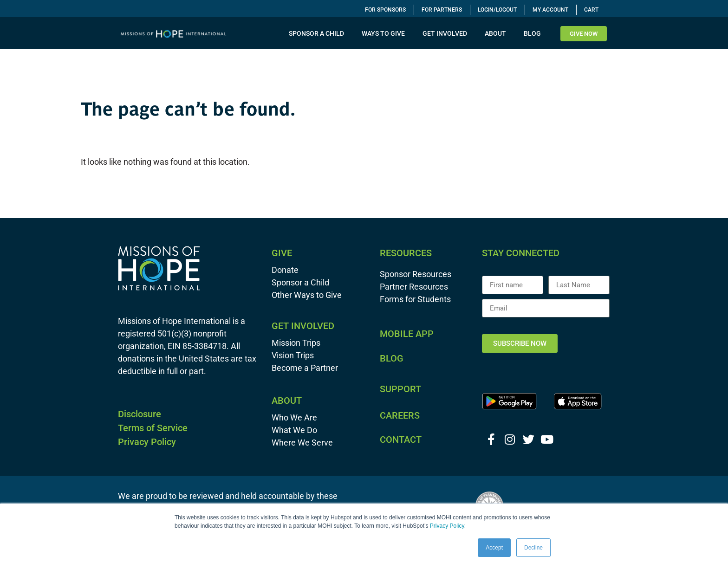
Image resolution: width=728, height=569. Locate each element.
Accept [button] (494, 548)
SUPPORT (400, 389)
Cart (591, 10)
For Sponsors (385, 10)
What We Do (294, 430)
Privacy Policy (447, 526)
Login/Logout (497, 10)
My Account (550, 10)
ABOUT (498, 33)
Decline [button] (533, 548)
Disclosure (140, 414)
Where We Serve (302, 443)
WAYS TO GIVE (386, 33)
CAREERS (400, 415)
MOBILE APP (407, 334)
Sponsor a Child (300, 282)
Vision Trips (293, 355)
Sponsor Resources (416, 274)
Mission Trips (296, 343)
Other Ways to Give (307, 295)
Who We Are (294, 417)
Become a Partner (305, 368)
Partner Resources (414, 287)
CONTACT (401, 440)
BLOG (532, 33)
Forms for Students (415, 299)
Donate (285, 270)
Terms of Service (153, 428)
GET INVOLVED (447, 33)
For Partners (442, 10)
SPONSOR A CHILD (319, 33)
